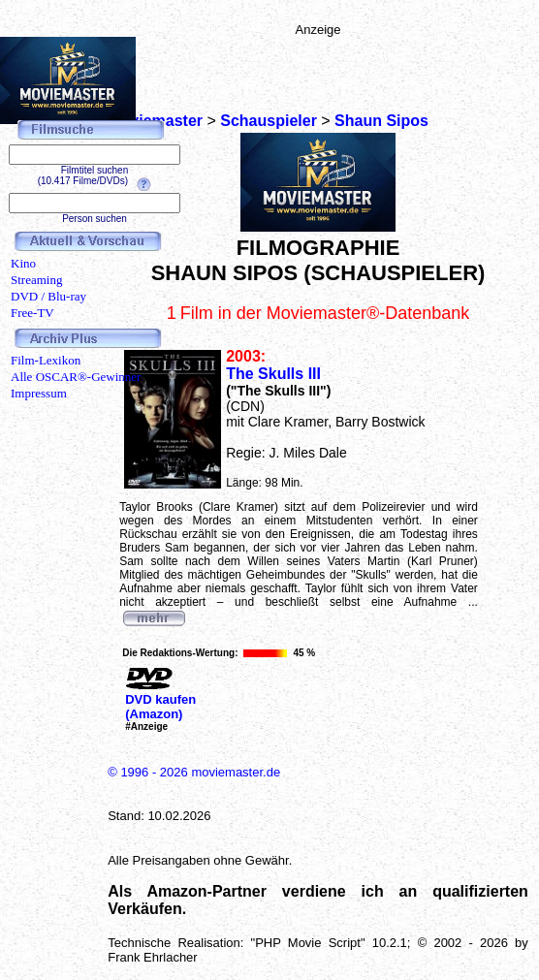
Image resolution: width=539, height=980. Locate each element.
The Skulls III (273, 374)
